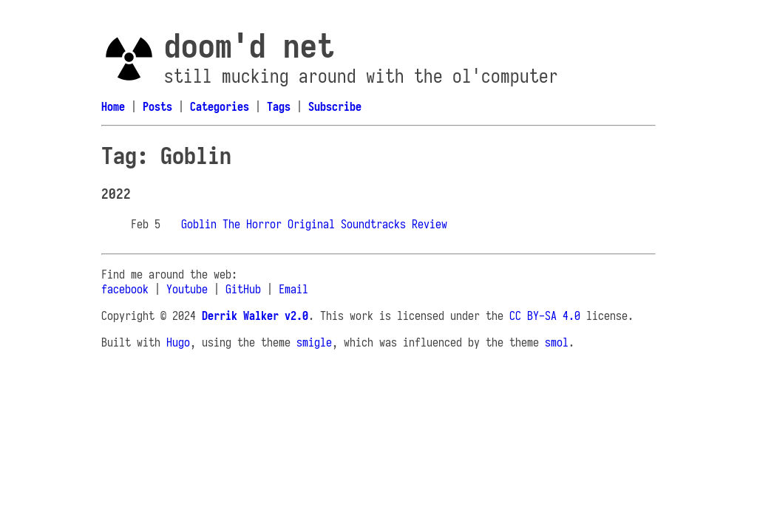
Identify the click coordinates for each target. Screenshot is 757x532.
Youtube (187, 289)
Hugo (178, 342)
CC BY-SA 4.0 (545, 316)
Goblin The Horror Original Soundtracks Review (314, 224)
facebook (125, 289)
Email (293, 289)
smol (557, 342)
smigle (314, 342)
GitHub (243, 289)
